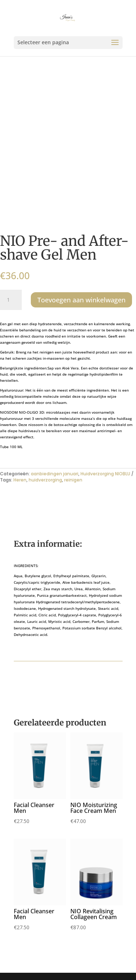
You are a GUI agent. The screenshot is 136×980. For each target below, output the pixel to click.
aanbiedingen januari (55, 474)
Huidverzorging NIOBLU (105, 474)
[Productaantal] (11, 300)
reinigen (73, 480)
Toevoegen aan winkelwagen (81, 300)
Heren (20, 480)
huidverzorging (45, 480)
